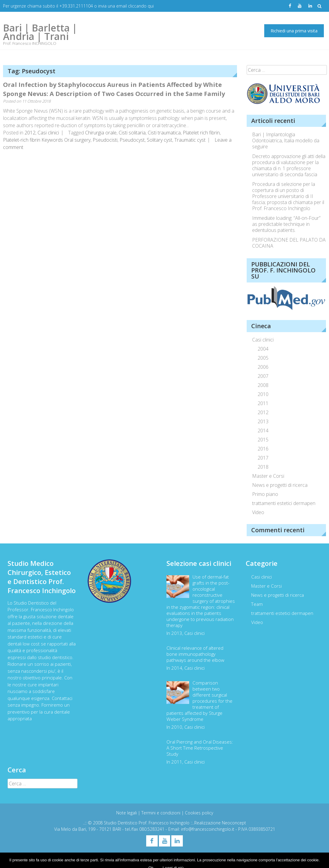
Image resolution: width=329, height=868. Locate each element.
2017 (263, 458)
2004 (263, 349)
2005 (263, 358)
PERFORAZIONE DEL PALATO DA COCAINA (289, 243)
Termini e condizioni (161, 813)
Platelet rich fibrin (201, 133)
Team (257, 604)
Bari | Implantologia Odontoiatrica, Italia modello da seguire (286, 140)
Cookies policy (199, 813)
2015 (263, 440)
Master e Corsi (268, 476)
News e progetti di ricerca (280, 485)
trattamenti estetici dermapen (284, 503)
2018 (263, 467)
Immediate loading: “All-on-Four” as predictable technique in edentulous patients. (286, 224)
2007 (263, 376)
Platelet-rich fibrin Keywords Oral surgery (47, 140)
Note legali (127, 813)
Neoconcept (234, 823)
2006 (263, 367)
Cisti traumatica (164, 133)
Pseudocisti (105, 140)
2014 (263, 431)
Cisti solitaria (132, 133)
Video (258, 512)
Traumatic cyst (190, 140)
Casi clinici (48, 133)
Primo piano (265, 494)
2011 (263, 403)
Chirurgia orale (101, 133)
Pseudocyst (132, 140)
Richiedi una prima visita (294, 31)
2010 (263, 394)
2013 (263, 421)
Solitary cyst (160, 140)
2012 (30, 133)
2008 (263, 385)
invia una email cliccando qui (126, 6)
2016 (263, 449)
